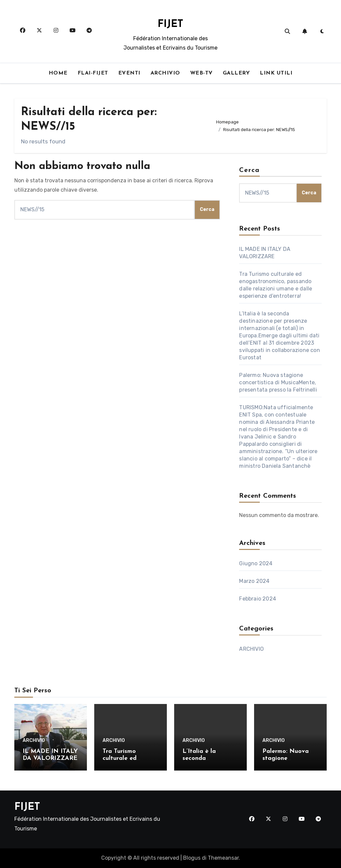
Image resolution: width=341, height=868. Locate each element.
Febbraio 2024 (258, 599)
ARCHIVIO (165, 73)
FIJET (170, 24)
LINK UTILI (276, 73)
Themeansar (223, 858)
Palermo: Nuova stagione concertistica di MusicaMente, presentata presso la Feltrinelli (278, 382)
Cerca (249, 170)
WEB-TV (201, 73)
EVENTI (129, 73)
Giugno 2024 (256, 563)
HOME (58, 73)
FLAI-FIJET (93, 73)
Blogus (192, 858)
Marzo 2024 (254, 581)
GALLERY (236, 73)
